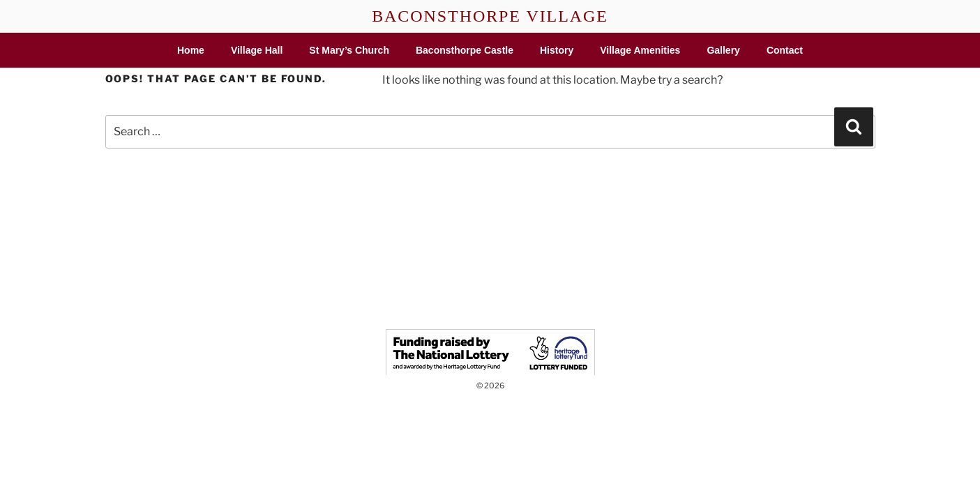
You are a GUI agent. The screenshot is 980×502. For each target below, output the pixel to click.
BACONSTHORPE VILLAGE (490, 16)
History (557, 50)
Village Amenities (640, 50)
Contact (785, 50)
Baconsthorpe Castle (465, 50)
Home (191, 50)
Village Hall (257, 50)
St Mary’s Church (349, 50)
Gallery (723, 50)
